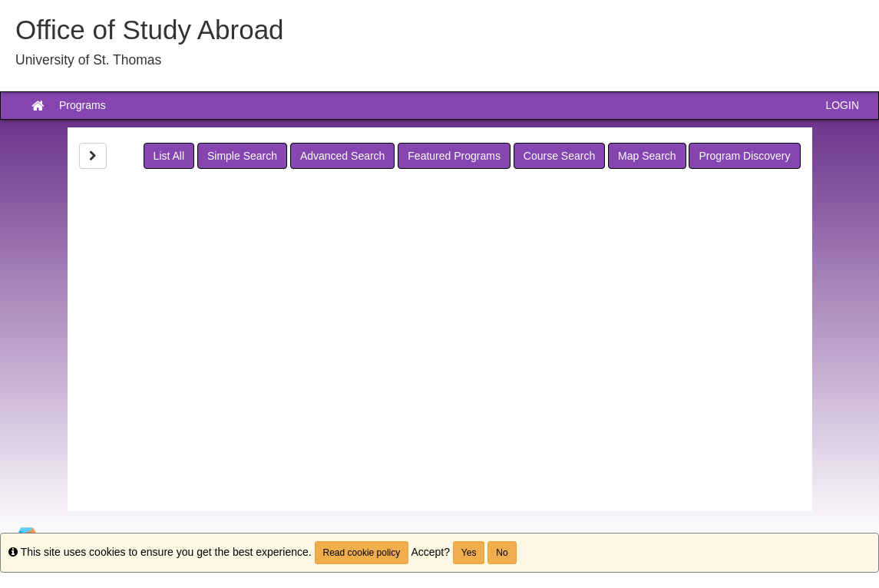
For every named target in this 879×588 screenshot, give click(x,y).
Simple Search (242, 156)
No (502, 553)
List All (169, 156)
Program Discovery (744, 156)
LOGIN (842, 105)
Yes (469, 553)
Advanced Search (343, 156)
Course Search (559, 156)
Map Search (647, 156)
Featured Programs (454, 156)
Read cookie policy (362, 553)
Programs (83, 105)
